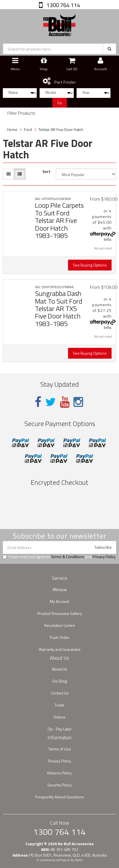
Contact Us (60, 693)
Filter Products (21, 113)
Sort (46, 171)
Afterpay (60, 589)
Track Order (59, 637)
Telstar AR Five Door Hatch (61, 129)
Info (108, 239)
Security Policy (59, 785)
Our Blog (59, 681)
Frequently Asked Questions (60, 797)
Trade (59, 705)
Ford (28, 129)
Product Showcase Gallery (60, 613)
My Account (59, 601)
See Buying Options (90, 265)
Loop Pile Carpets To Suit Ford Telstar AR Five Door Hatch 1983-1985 (59, 220)
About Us (59, 669)
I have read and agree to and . (59, 557)
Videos (59, 717)
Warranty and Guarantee (60, 649)
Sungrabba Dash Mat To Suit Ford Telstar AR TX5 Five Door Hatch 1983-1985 (59, 308)
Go (60, 103)
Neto (79, 860)
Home (12, 129)
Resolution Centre (59, 625)
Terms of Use (60, 749)
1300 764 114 (63, 5)
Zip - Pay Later (59, 729)
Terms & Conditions (68, 557)
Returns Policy (59, 773)
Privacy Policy (104, 557)
